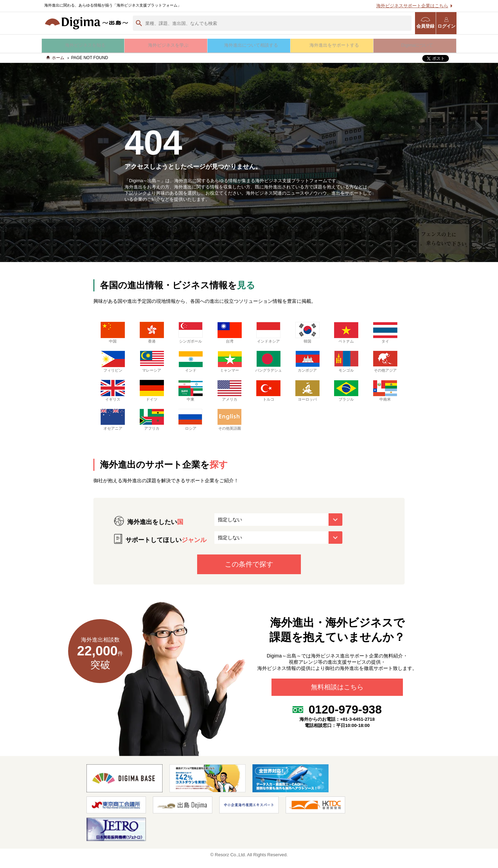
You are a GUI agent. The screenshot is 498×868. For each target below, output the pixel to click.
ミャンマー (230, 364)
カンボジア (307, 364)
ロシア (191, 427)
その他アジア (385, 364)
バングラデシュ (268, 366)
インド (191, 364)
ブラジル (346, 398)
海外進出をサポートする (332, 45)
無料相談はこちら (337, 696)
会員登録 (425, 23)
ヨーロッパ (307, 398)
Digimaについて (415, 45)
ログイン (446, 23)
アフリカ (152, 427)
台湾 (230, 335)
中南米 (385, 398)
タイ (385, 335)
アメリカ (230, 398)
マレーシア (152, 364)
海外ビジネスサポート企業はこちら (412, 6)
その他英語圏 (230, 427)
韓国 (307, 335)
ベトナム (346, 335)
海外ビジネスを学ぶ (166, 45)
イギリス (113, 398)
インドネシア (268, 335)
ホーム (55, 60)
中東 (191, 398)
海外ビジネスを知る (83, 45)
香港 (152, 335)
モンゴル (346, 364)
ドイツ (152, 398)
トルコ (268, 398)
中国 (113, 335)
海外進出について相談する (249, 45)
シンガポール (191, 335)
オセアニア (113, 427)
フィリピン (113, 364)
